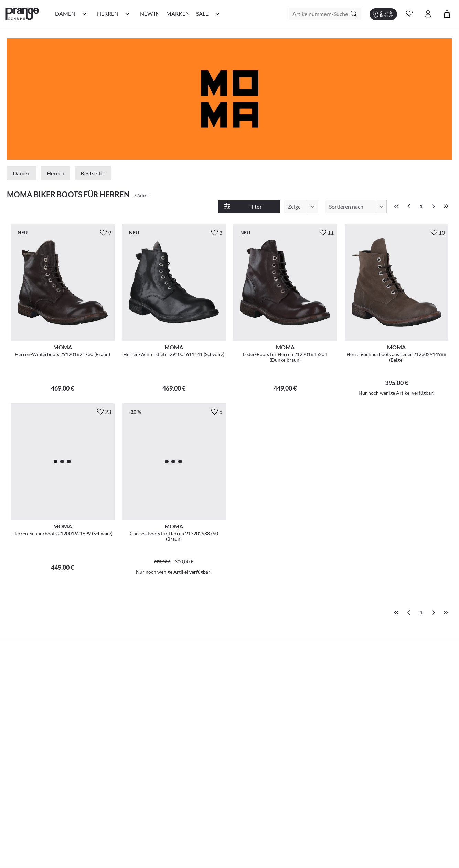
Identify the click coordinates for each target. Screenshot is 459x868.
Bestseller (93, 173)
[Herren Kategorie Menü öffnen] (127, 14)
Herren (56, 173)
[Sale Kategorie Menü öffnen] (217, 14)
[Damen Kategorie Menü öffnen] (84, 14)
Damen (22, 173)
